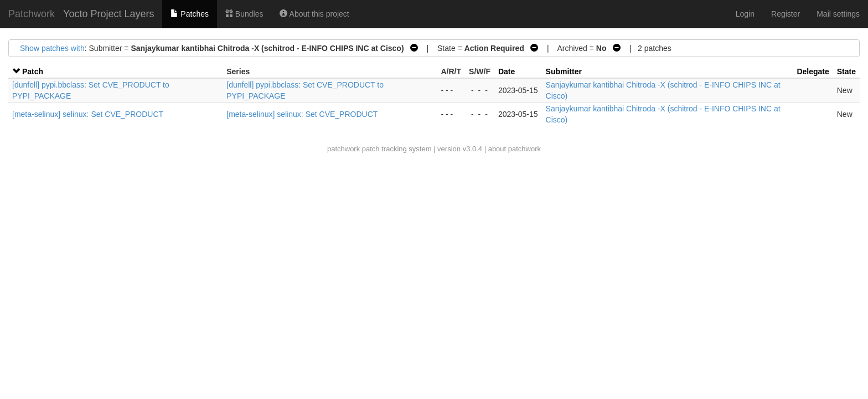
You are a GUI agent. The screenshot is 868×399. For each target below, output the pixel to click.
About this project (314, 14)
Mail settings (838, 14)
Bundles (244, 14)
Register (786, 14)
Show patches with (52, 48)
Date (507, 71)
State (846, 71)
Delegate (813, 71)
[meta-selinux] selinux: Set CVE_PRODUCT (88, 114)
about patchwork (515, 149)
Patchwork (32, 14)
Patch (33, 71)
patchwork (343, 149)
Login (745, 14)
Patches (189, 14)
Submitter (564, 71)
